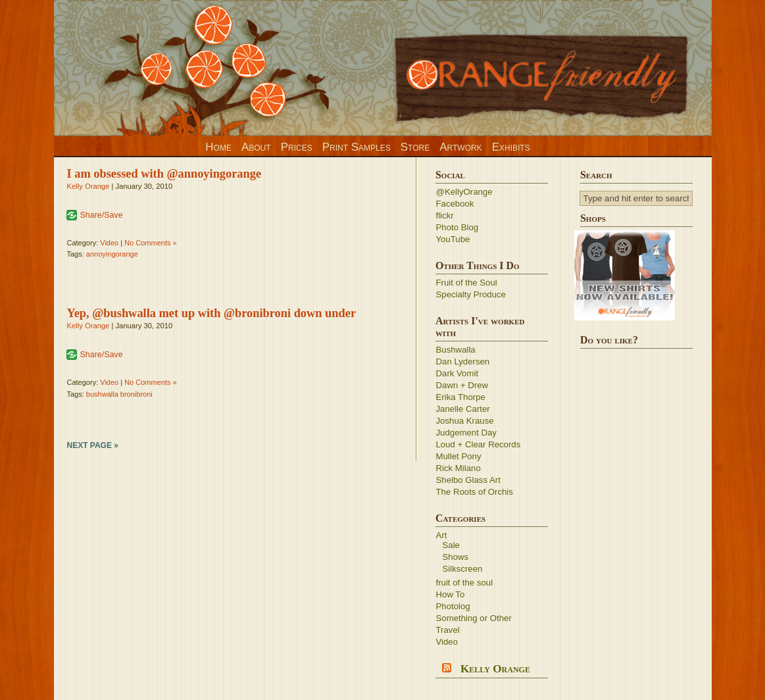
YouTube (453, 239)
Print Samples (357, 147)
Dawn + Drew (462, 385)
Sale (451, 545)
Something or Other (474, 618)
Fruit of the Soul (467, 283)
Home (218, 147)
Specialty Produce (471, 294)
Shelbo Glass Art (468, 480)
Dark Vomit (457, 373)
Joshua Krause (465, 421)
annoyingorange (112, 254)
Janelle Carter (463, 409)
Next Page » (93, 445)
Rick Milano (458, 468)
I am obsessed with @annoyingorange (164, 174)
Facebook (455, 204)
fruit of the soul (465, 583)
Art (442, 535)
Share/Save (102, 215)
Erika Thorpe (461, 397)
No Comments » (150, 243)
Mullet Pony (459, 456)
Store (415, 147)
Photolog (453, 606)
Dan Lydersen (463, 362)
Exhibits (511, 147)
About (256, 147)
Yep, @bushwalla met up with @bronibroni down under (212, 313)
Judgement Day (466, 433)
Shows (456, 557)
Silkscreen (463, 569)
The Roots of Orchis (475, 492)
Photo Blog (457, 227)
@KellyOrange (464, 192)
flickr (445, 215)
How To (451, 594)
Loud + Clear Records (479, 444)
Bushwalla (456, 350)
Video (109, 243)
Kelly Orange (88, 186)
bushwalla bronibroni (119, 394)
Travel (448, 630)
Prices (297, 147)
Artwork (460, 147)
